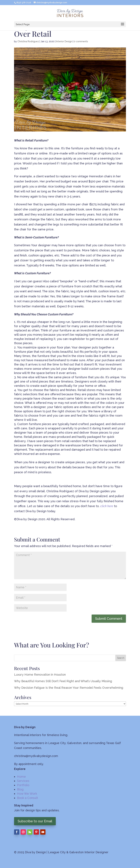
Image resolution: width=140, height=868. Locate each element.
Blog (20, 789)
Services (23, 781)
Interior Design (64, 41)
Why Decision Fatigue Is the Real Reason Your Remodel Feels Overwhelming (69, 688)
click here (107, 506)
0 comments (81, 41)
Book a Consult (27, 798)
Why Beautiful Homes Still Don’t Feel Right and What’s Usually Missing (63, 681)
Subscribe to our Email (35, 821)
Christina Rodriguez (28, 41)
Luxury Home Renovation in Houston (40, 675)
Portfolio (23, 785)
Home (21, 777)
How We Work (27, 794)
